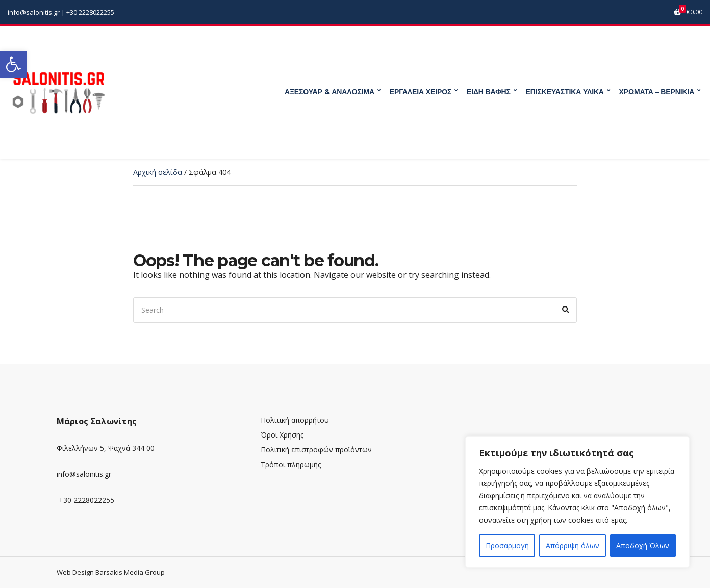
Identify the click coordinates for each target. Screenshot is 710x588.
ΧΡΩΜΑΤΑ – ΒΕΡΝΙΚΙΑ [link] (657, 92)
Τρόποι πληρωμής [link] (291, 464)
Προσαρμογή (507, 545)
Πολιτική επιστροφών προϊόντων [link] (316, 450)
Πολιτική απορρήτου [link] (295, 420)
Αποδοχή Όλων (643, 545)
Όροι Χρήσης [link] (282, 435)
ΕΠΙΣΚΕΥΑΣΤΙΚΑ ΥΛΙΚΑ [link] (565, 92)
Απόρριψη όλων (573, 545)
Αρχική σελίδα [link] (158, 172)
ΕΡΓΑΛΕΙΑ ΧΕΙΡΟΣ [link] (421, 92)
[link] (13, 64)
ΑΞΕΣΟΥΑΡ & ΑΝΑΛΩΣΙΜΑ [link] (329, 92)
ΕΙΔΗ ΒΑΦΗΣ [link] (489, 92)
